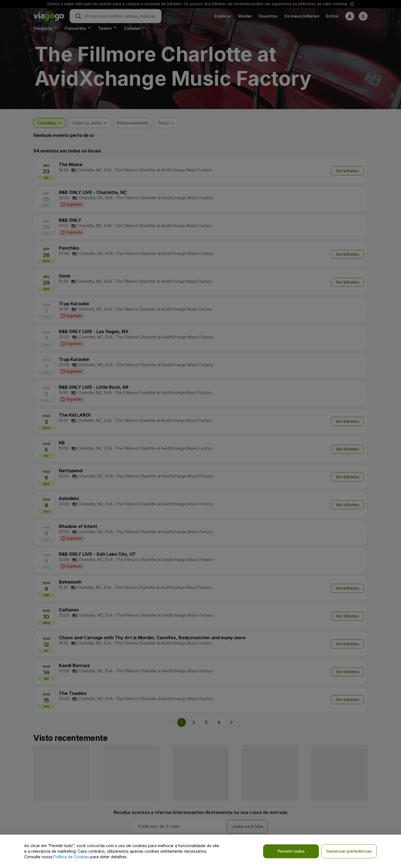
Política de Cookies (71, 857)
